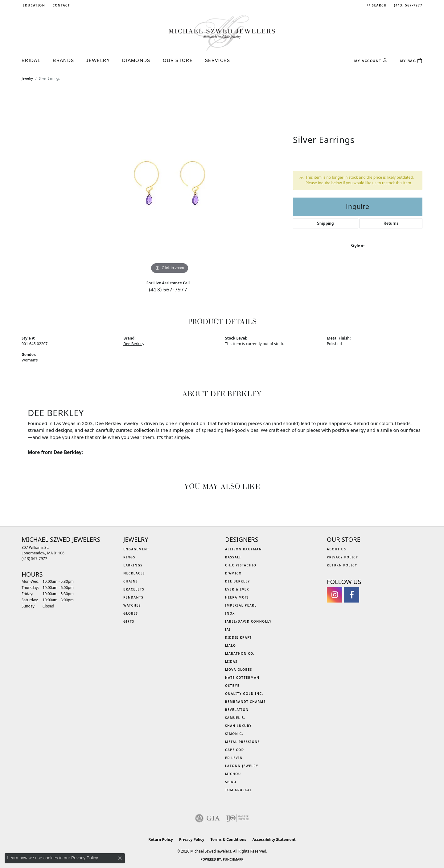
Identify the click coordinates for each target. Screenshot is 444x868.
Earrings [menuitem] (133, 565)
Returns (391, 223)
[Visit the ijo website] (238, 818)
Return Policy (342, 565)
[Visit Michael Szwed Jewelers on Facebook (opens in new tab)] (351, 595)
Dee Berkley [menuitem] (238, 581)
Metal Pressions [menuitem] (243, 742)
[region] (170, 183)
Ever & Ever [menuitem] (237, 589)
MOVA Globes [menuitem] (239, 670)
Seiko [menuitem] (231, 782)
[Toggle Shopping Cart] (411, 61)
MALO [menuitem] (231, 645)
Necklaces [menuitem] (134, 573)
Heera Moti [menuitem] (237, 597)
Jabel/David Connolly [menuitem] (248, 621)
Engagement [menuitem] (136, 549)
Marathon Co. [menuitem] (240, 653)
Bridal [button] (31, 60)
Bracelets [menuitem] (134, 589)
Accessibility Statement (274, 839)
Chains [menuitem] (131, 581)
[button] (33, 5)
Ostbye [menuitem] (232, 686)
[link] (61, 5)
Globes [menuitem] (131, 613)
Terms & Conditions (228, 839)
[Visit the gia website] (208, 818)
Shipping (325, 223)
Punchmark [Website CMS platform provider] (233, 859)
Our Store (178, 60)
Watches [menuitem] (132, 605)
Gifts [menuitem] (129, 621)
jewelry (27, 78)
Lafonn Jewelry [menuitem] (242, 766)
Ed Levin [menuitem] (234, 758)
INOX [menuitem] (230, 613)
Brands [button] (63, 60)
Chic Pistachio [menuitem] (241, 565)
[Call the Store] (34, 559)
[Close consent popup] (120, 858)
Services (218, 60)
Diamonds (136, 60)
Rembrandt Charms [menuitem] (245, 702)
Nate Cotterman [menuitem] (242, 678)
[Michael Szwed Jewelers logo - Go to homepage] (222, 33)
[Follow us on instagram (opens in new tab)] (335, 595)
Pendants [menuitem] (133, 597)
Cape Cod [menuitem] (235, 750)
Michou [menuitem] (233, 774)
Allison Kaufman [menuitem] (243, 549)
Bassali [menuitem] (233, 557)
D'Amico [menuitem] (233, 573)
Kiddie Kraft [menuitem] (238, 637)
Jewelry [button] (98, 60)
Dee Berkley (134, 344)
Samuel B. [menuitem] (235, 718)
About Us (337, 549)
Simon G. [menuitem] (234, 734)
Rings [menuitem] (129, 557)
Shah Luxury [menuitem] (238, 726)
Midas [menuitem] (231, 661)
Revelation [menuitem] (237, 710)
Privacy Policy (343, 557)
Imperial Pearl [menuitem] (241, 605)
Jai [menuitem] (228, 629)
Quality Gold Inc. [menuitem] (244, 694)
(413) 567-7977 (168, 289)
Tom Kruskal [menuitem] (238, 790)
